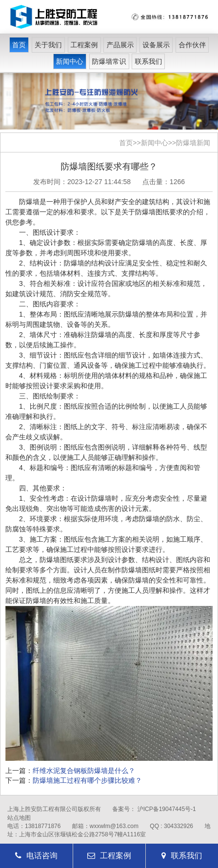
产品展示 (120, 45)
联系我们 (148, 61)
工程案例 (84, 45)
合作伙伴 (192, 45)
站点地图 (19, 818)
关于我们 (48, 45)
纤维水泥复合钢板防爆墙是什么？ (84, 771)
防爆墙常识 (109, 61)
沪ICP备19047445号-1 (167, 809)
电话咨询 (36, 856)
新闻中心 (70, 61)
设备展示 (156, 45)
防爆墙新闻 (193, 143)
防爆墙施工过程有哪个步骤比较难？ (87, 780)
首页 (19, 45)
